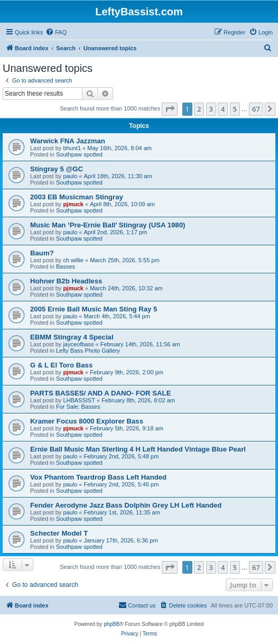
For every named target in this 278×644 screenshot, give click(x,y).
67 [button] (256, 109)
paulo (70, 176)
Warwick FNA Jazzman (68, 141)
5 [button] (235, 109)
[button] (170, 109)
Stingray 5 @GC (57, 169)
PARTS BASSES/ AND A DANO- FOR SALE (100, 393)
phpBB (112, 624)
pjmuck (73, 204)
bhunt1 (72, 148)
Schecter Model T (59, 533)
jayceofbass (78, 344)
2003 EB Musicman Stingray (77, 197)
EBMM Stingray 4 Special (72, 337)
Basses (66, 266)
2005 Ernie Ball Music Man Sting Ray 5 (94, 309)
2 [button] (199, 109)
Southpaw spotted (79, 154)
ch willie (73, 260)
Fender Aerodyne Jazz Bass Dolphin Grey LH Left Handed (126, 505)
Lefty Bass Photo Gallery (88, 351)
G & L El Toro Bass (61, 365)
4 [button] (223, 109)
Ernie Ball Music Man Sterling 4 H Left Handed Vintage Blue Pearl (138, 449)
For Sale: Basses (78, 407)
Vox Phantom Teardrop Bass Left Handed (98, 477)
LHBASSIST (79, 400)
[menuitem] (56, 32)
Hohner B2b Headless (66, 281)
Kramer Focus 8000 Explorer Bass (87, 421)
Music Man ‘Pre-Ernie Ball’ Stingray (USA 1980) (108, 225)
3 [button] (211, 109)
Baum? (42, 253)
